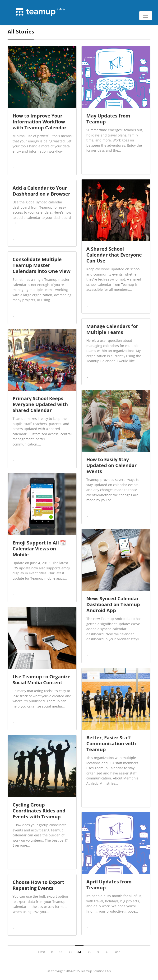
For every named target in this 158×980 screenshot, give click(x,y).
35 (89, 952)
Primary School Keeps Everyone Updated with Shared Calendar (40, 404)
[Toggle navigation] (146, 16)
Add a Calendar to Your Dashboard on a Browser (41, 191)
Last (117, 952)
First (42, 952)
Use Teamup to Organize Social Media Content (42, 680)
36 (98, 952)
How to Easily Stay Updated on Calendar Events (112, 465)
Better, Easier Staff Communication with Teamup (111, 743)
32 (60, 952)
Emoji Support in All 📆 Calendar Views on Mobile (39, 549)
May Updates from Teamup (108, 119)
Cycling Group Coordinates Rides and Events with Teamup (39, 811)
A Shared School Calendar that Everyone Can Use (114, 255)
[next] (107, 952)
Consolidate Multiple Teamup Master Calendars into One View (42, 265)
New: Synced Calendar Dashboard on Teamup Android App (113, 604)
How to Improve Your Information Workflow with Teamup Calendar (39, 122)
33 (70, 952)
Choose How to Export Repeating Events (38, 885)
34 (79, 952)
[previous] (52, 952)
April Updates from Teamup (109, 885)
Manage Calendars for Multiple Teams (112, 329)
